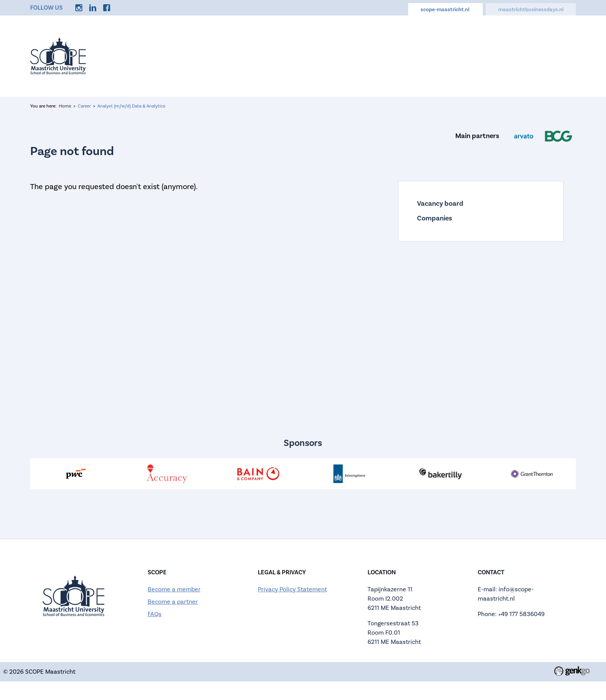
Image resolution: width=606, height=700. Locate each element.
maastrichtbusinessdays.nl (531, 10)
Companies (435, 219)
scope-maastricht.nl (445, 10)
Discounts (453, 56)
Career (409, 56)
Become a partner (173, 602)
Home (156, 56)
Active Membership (301, 56)
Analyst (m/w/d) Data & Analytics (131, 106)
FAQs (155, 614)
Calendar (366, 56)
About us (236, 56)
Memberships (509, 56)
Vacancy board (440, 204)
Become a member (174, 589)
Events (194, 56)
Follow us (46, 8)
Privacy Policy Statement (292, 589)
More (558, 56)
